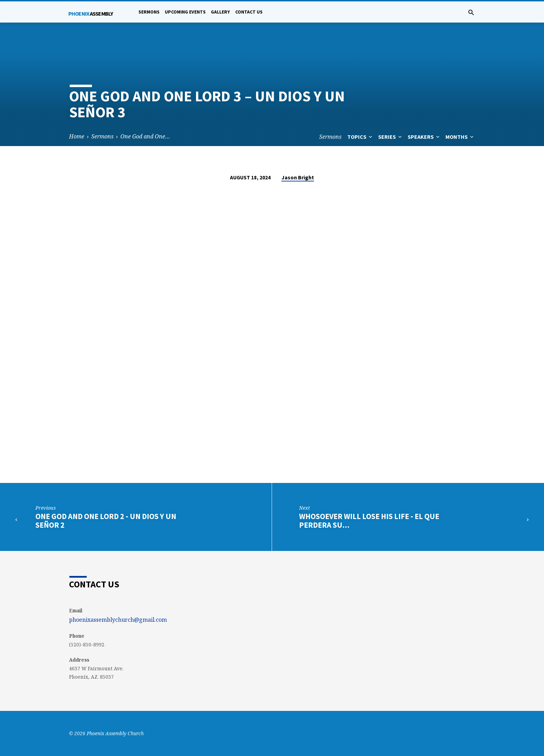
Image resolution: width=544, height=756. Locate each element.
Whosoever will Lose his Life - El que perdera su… (369, 521)
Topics (360, 137)
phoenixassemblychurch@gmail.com (118, 620)
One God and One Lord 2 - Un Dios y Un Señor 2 (106, 521)
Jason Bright (298, 177)
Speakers (424, 137)
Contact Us (249, 12)
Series (391, 137)
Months (460, 137)
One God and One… (145, 136)
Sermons (149, 12)
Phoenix (91, 14)
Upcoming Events (185, 12)
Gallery (220, 12)
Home (77, 136)
